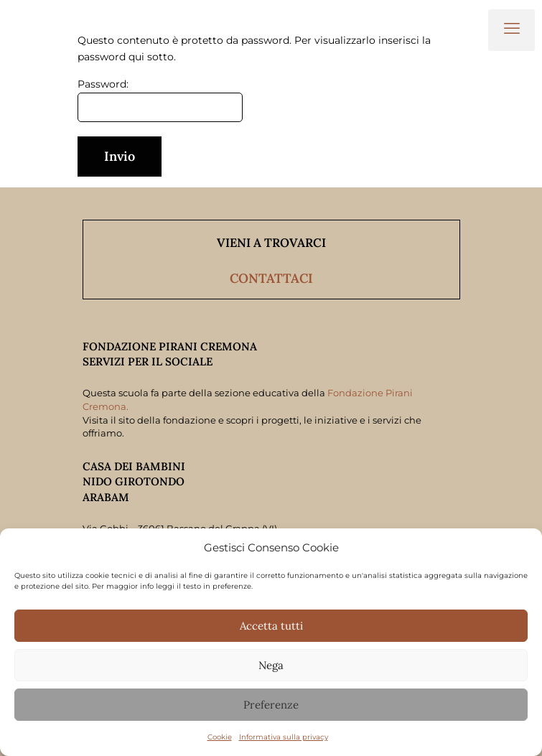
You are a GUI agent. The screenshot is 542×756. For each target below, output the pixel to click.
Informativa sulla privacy (284, 737)
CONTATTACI (271, 278)
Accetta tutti (271, 626)
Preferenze (271, 705)
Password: (160, 100)
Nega (271, 665)
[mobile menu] (511, 30)
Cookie (220, 737)
